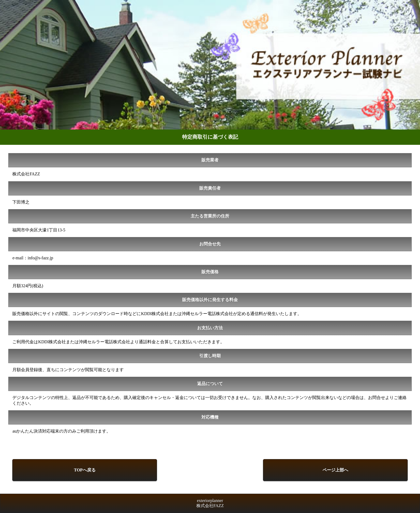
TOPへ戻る (85, 470)
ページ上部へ (335, 470)
